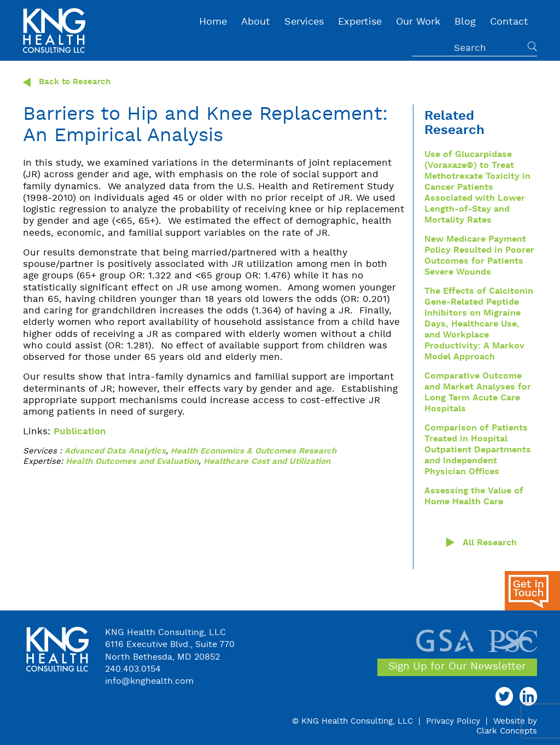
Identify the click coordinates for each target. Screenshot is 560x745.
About (256, 22)
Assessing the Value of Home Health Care (474, 497)
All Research (490, 543)
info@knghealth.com (149, 682)
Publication (80, 432)
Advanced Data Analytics (115, 452)
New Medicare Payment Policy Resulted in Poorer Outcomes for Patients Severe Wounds (479, 256)
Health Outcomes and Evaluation (132, 462)
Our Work (418, 22)
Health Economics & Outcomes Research (253, 452)
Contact (509, 22)
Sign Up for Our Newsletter (457, 667)
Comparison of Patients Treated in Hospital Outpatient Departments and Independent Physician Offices (478, 450)
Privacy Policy (453, 721)
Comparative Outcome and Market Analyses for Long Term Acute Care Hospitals (478, 393)
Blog (465, 22)
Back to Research (67, 82)
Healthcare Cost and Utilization (267, 462)
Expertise (360, 22)
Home (213, 22)
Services (304, 22)
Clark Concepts (507, 731)
